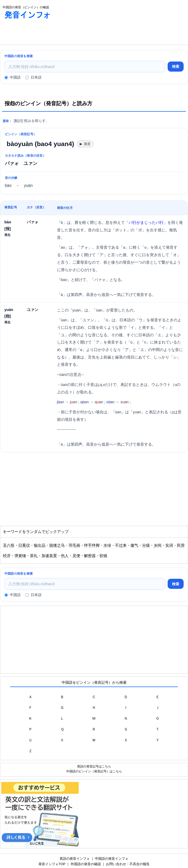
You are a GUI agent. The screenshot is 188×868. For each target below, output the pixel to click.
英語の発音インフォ (75, 859)
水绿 (107, 545)
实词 (169, 545)
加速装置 (49, 556)
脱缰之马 (57, 545)
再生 (7, 235)
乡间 (158, 545)
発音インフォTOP (52, 864)
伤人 (65, 556)
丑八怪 (9, 545)
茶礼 (34, 556)
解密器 (90, 556)
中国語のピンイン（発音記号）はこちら (94, 771)
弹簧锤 (20, 556)
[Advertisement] (94, 33)
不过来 (121, 545)
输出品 (40, 545)
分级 (146, 545)
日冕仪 (24, 545)
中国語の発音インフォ (112, 859)
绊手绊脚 (92, 545)
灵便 (76, 556)
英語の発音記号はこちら (94, 766)
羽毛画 (74, 545)
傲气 (134, 545)
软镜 (103, 556)
